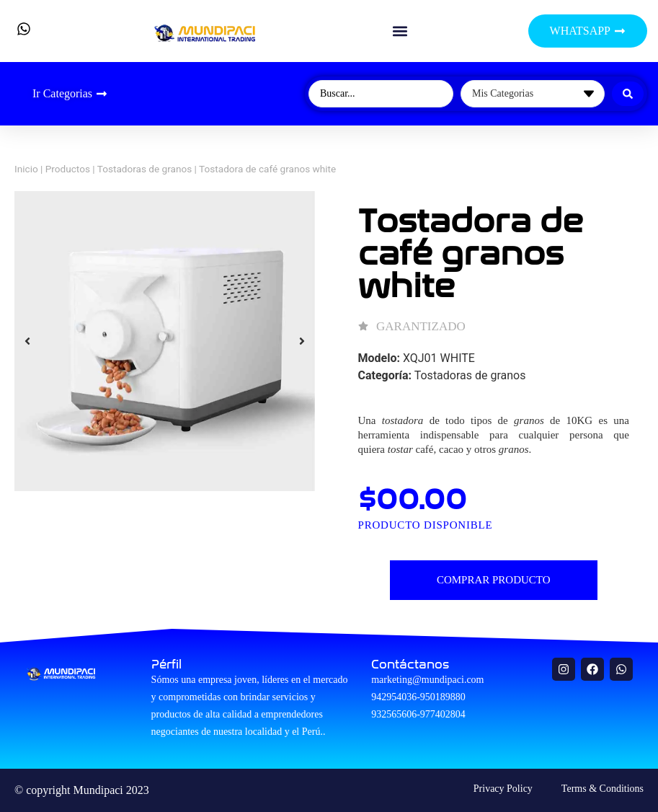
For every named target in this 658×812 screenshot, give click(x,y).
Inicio (26, 169)
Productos (68, 169)
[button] (400, 31)
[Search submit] (628, 94)
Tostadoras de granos (145, 169)
